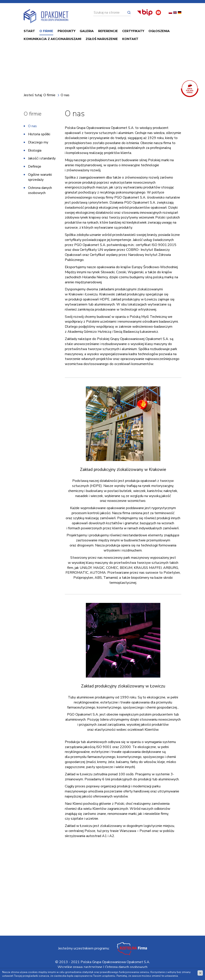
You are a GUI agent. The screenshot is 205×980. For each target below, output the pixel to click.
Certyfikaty (133, 32)
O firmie (46, 32)
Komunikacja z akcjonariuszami (52, 40)
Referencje (108, 32)
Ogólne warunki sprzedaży (40, 178)
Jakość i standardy (42, 159)
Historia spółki (39, 135)
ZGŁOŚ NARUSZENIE (102, 40)
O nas (32, 127)
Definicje (35, 167)
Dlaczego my (38, 143)
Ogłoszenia (159, 32)
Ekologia (35, 151)
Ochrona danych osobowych (40, 191)
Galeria (87, 32)
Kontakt (130, 40)
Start (29, 32)
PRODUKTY (66, 32)
